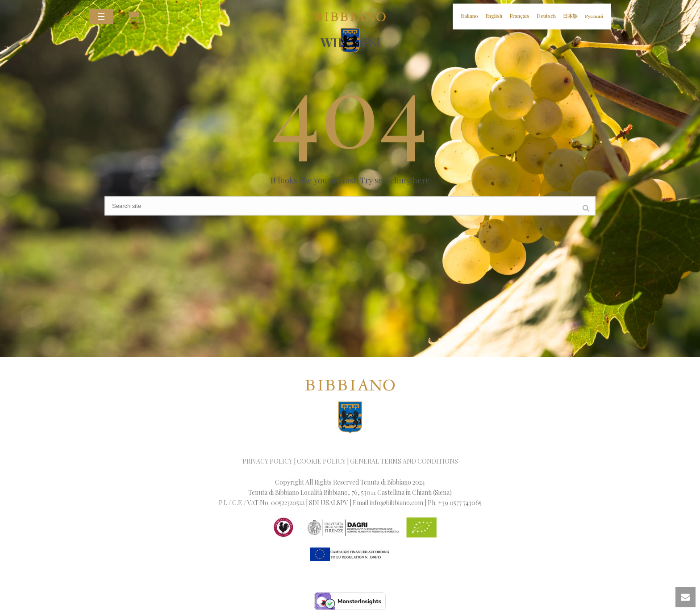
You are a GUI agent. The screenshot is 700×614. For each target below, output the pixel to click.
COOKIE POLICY (321, 461)
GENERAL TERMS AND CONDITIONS (404, 461)
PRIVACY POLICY (267, 461)
